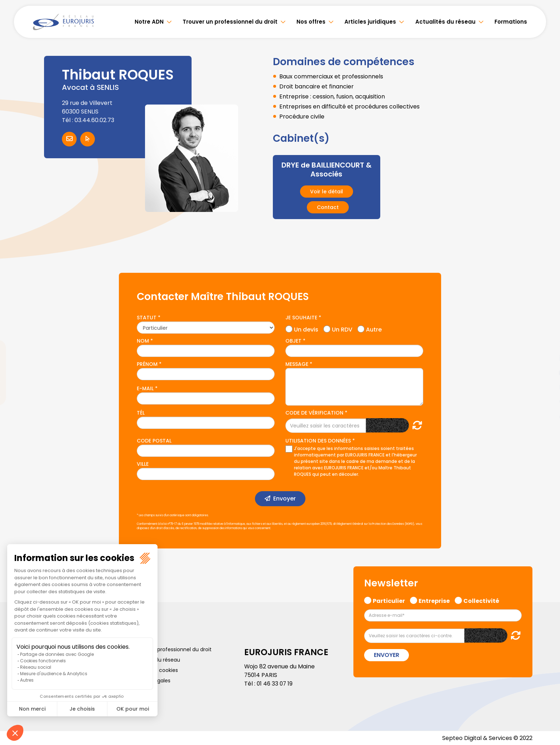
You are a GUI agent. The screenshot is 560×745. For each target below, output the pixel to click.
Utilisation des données (318, 440)
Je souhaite (301, 317)
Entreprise (434, 600)
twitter (546, 344)
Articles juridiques (370, 22)
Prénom (147, 364)
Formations (511, 22)
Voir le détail (327, 191)
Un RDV (342, 328)
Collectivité (481, 600)
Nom (143, 340)
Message (297, 364)
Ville (143, 464)
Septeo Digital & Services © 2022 (487, 738)
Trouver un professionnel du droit (230, 22)
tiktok (546, 416)
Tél (141, 412)
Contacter (69, 139)
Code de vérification (314, 412)
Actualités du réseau (445, 22)
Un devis (306, 328)
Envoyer (284, 498)
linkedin (546, 358)
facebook (546, 330)
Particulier (389, 600)
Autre (374, 328)
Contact (328, 207)
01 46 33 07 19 (275, 683)
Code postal (154, 440)
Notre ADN (149, 22)
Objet (293, 340)
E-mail (145, 388)
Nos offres (311, 22)
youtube (546, 373)
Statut (147, 317)
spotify (546, 401)
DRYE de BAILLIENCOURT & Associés (326, 169)
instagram (546, 387)
